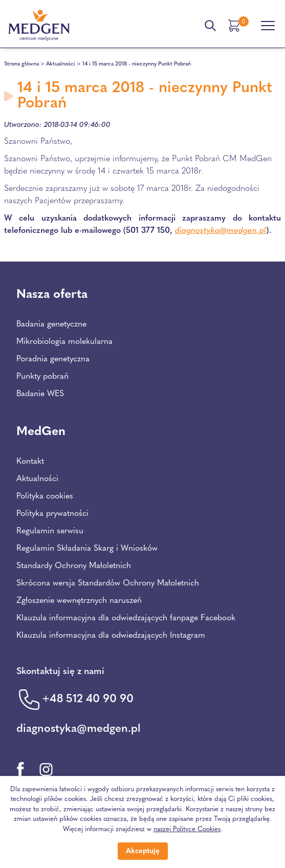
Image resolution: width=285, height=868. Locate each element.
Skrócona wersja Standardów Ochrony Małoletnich (108, 583)
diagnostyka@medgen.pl (221, 231)
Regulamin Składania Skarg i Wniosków (87, 549)
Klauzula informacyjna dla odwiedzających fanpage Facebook (126, 618)
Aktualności (61, 64)
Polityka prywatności (52, 514)
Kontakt (30, 462)
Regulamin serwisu (50, 531)
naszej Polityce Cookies (187, 829)
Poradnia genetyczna (53, 359)
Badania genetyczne (51, 324)
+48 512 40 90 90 (88, 699)
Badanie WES (40, 394)
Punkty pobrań (42, 377)
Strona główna (21, 64)
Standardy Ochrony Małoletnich (74, 566)
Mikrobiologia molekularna (64, 342)
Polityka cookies (45, 496)
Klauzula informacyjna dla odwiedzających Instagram (111, 636)
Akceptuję (143, 851)
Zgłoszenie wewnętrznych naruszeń (79, 601)
